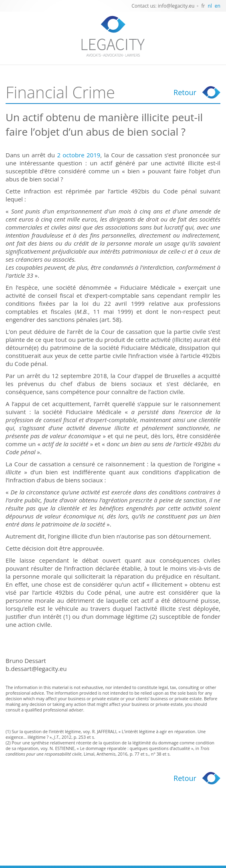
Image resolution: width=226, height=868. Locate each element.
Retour (185, 92)
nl (210, 6)
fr (203, 6)
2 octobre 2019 (79, 155)
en (218, 6)
